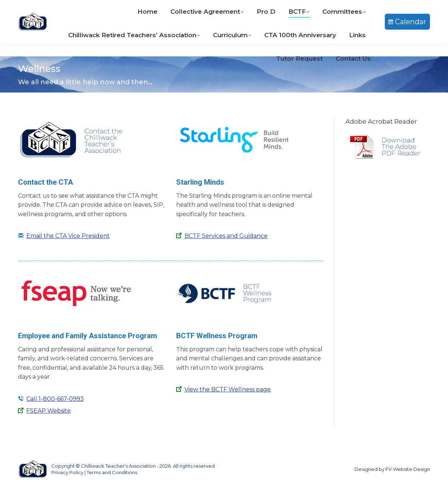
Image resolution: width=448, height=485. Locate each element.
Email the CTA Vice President (68, 236)
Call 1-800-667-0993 (55, 399)
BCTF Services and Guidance (226, 236)
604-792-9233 (195, 7)
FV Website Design (408, 469)
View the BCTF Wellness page (228, 389)
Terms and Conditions (112, 472)
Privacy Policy (67, 472)
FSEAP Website (49, 411)
